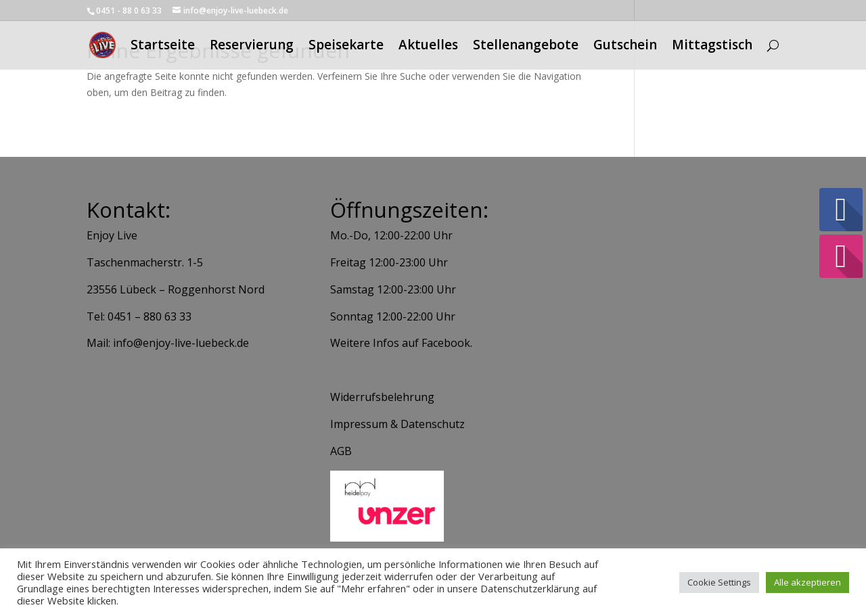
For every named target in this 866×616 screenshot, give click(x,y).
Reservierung (252, 47)
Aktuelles (428, 47)
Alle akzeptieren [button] (807, 582)
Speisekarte (346, 47)
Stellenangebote (526, 47)
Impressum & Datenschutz (397, 424)
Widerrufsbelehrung (382, 397)
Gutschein (625, 47)
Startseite (163, 47)
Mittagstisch (712, 47)
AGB (341, 451)
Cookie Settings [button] (719, 582)
